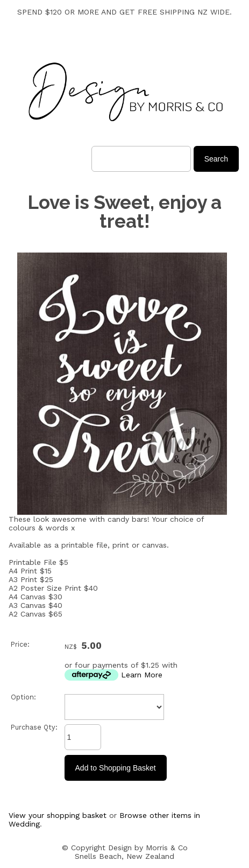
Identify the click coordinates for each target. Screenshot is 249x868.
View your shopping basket (58, 815)
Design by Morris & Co (148, 848)
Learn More (142, 675)
